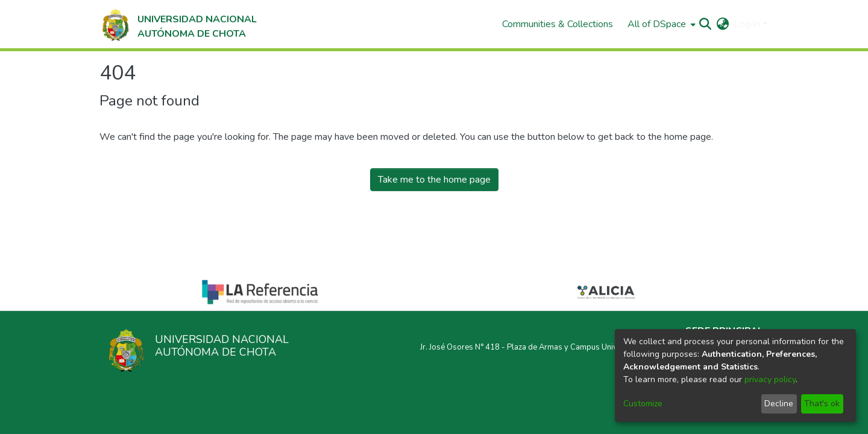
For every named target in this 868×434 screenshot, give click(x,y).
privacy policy (770, 379)
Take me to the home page (434, 180)
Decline (779, 404)
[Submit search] (706, 24)
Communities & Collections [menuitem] (558, 24)
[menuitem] (660, 24)
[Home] (178, 24)
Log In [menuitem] (747, 24)
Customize (643, 404)
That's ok (822, 404)
